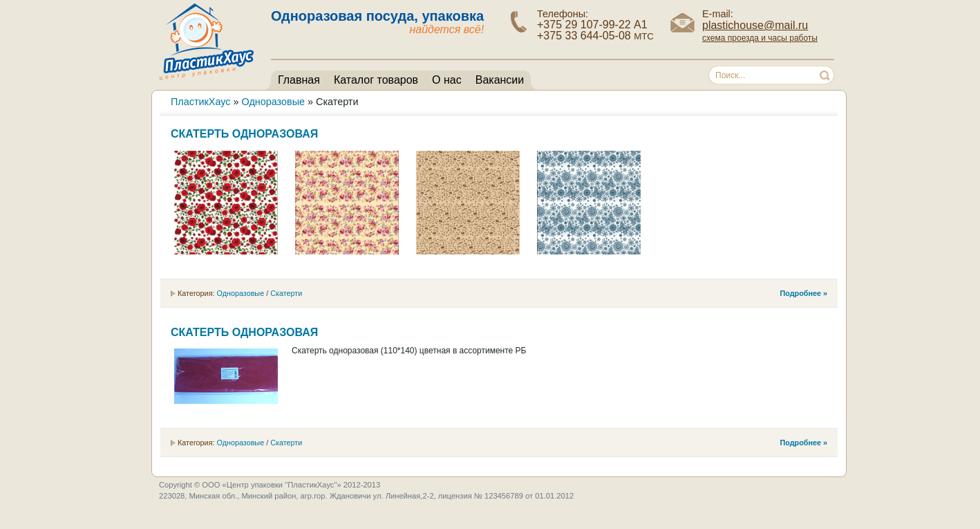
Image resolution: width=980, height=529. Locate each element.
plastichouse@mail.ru (755, 25)
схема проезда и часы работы (760, 38)
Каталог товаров (376, 80)
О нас (447, 80)
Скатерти (286, 293)
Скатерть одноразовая (244, 134)
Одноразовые (240, 293)
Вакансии (500, 80)
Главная (299, 80)
